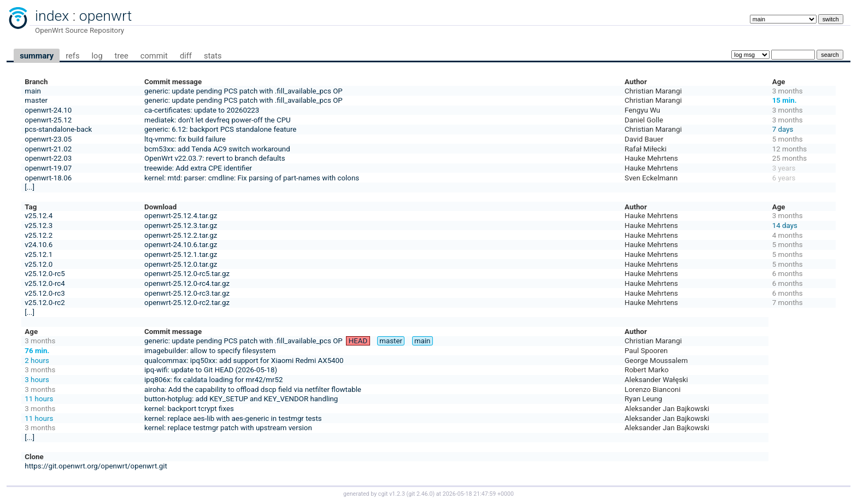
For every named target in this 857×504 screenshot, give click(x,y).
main (33, 91)
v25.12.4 (39, 216)
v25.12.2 (39, 235)
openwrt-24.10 (48, 110)
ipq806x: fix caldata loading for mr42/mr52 (213, 380)
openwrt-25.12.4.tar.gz (181, 216)
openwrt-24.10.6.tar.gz (181, 245)
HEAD (358, 341)
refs (72, 56)
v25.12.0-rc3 (45, 293)
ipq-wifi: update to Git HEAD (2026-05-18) (211, 370)
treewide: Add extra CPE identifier (198, 168)
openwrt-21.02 (48, 149)
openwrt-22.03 (48, 158)
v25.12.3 (39, 225)
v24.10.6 (39, 245)
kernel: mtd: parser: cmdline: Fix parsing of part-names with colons (252, 178)
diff (186, 56)
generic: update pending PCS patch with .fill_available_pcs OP (243, 91)
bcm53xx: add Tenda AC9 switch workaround (217, 149)
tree (122, 56)
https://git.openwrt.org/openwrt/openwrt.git (96, 466)
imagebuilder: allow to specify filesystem (210, 351)
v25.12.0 (39, 264)
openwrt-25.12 (48, 120)
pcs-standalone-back (58, 129)
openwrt (105, 16)
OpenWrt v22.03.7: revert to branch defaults (215, 158)
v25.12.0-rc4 (45, 283)
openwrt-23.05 (48, 139)
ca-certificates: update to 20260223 (202, 110)
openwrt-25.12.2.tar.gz (181, 235)
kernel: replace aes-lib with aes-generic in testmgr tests (233, 418)
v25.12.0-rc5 (45, 274)
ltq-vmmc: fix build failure (185, 139)
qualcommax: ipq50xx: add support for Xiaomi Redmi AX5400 (244, 361)
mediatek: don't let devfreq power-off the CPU (218, 120)
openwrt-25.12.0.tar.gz (181, 264)
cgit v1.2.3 (392, 494)
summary (37, 56)
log (97, 56)
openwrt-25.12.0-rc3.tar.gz (187, 293)
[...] (30, 187)
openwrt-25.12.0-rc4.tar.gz (187, 283)
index (52, 16)
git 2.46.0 (420, 494)
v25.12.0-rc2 (45, 303)
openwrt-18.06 (48, 178)
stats (213, 56)
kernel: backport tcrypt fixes (189, 409)
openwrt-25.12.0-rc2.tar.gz (187, 303)
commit (154, 56)
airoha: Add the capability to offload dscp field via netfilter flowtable (253, 389)
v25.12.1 (39, 254)
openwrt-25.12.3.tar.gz (181, 225)
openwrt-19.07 (48, 168)
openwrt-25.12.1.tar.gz (181, 254)
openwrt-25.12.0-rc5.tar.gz (187, 274)
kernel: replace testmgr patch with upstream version (228, 428)
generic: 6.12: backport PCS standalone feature (220, 129)
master (36, 100)
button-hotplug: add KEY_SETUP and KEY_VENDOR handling (241, 399)
